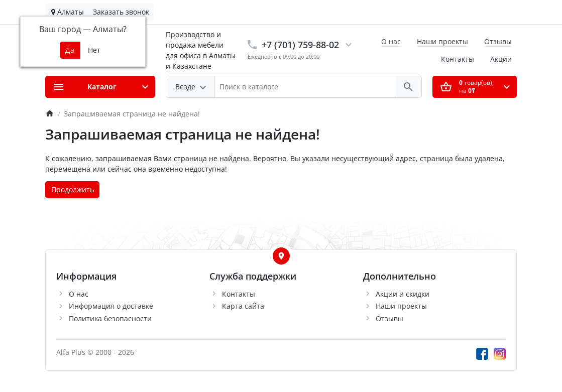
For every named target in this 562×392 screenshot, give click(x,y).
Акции (501, 59)
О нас (391, 41)
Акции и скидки (403, 294)
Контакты (458, 59)
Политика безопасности (110, 318)
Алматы (68, 12)
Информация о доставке (111, 306)
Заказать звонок (121, 12)
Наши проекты (442, 41)
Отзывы (498, 41)
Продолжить (73, 189)
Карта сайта (243, 306)
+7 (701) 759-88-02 (300, 45)
